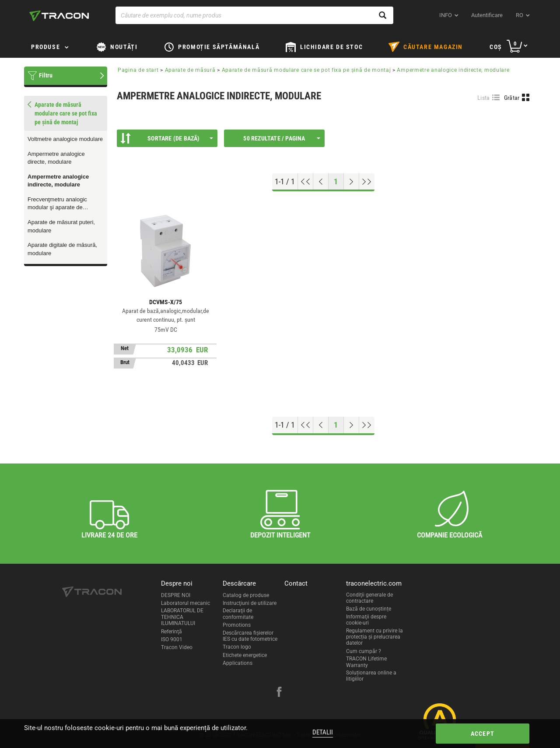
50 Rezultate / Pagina (282, 138)
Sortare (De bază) (167, 138)
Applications (238, 663)
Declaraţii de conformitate (238, 614)
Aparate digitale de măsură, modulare (62, 249)
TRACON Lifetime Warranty (366, 662)
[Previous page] (321, 182)
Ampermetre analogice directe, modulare (56, 158)
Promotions (237, 625)
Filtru (46, 75)
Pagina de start (138, 70)
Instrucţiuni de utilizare (250, 603)
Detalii (323, 732)
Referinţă (171, 632)
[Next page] (352, 182)
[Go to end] (367, 182)
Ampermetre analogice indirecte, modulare (58, 181)
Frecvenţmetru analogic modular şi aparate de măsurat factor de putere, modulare (59, 204)
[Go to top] (306, 182)
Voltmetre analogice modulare (65, 139)
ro (520, 15)
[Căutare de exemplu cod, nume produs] (254, 15)
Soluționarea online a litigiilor (371, 676)
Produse (45, 47)
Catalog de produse (246, 595)
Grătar (512, 98)
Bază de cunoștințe (369, 609)
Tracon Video (177, 647)
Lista (484, 98)
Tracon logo (237, 647)
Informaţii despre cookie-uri (366, 620)
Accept (483, 734)
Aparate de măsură (190, 70)
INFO (446, 15)
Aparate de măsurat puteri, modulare (61, 226)
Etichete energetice (245, 655)
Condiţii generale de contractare (369, 598)
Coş (496, 47)
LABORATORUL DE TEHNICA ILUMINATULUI (182, 617)
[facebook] (279, 693)
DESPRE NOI (176, 595)
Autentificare (487, 15)
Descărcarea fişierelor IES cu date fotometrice (250, 636)
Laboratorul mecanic (185, 603)
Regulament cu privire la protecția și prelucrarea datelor (374, 637)
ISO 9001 (172, 639)
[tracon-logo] (59, 16)
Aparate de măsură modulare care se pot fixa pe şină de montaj (306, 70)
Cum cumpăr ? (364, 651)
